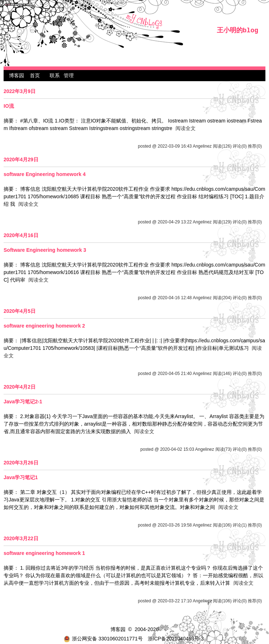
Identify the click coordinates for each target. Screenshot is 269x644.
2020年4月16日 (21, 235)
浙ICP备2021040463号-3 (176, 639)
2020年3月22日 (21, 538)
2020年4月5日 (20, 311)
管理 (69, 75)
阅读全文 (186, 128)
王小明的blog (238, 31)
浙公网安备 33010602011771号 (103, 639)
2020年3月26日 (21, 463)
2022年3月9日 (20, 91)
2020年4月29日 (21, 159)
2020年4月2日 (20, 387)
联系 (55, 75)
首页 (35, 75)
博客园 (17, 75)
